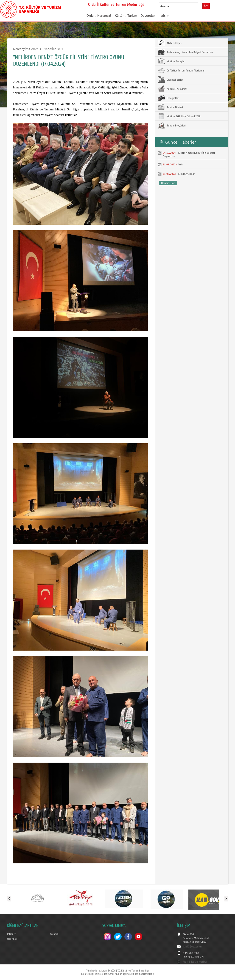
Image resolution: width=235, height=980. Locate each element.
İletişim (164, 15)
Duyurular (148, 15)
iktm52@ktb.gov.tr (192, 947)
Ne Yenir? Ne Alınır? (172, 89)
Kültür (119, 15)
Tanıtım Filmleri (170, 107)
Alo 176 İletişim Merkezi (195, 962)
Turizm (132, 15)
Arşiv (35, 49)
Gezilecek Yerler (170, 79)
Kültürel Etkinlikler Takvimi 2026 (179, 116)
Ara (206, 6)
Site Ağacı (12, 939)
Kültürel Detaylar (171, 61)
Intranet (11, 934)
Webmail (55, 934)
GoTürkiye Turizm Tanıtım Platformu (181, 70)
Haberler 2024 (53, 49)
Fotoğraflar (168, 98)
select (199, 6)
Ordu (90, 15)
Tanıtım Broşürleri (172, 125)
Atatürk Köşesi (170, 43)
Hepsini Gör (168, 183)
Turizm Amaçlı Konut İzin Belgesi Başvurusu (185, 52)
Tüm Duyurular (186, 174)
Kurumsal (104, 15)
